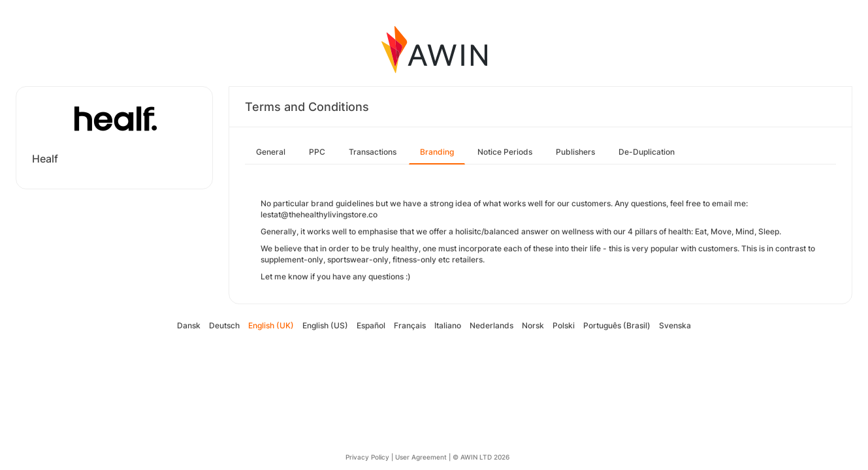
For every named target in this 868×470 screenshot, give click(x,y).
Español (371, 325)
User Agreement (421, 457)
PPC (317, 152)
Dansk (189, 325)
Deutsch (224, 325)
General (271, 152)
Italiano (448, 325)
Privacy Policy (367, 457)
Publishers (575, 152)
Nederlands (491, 325)
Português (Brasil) (617, 325)
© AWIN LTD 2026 (481, 457)
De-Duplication (647, 152)
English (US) (325, 325)
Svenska (675, 325)
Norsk (533, 325)
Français (410, 325)
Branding (437, 152)
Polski (564, 325)
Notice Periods (505, 152)
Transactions (373, 152)
